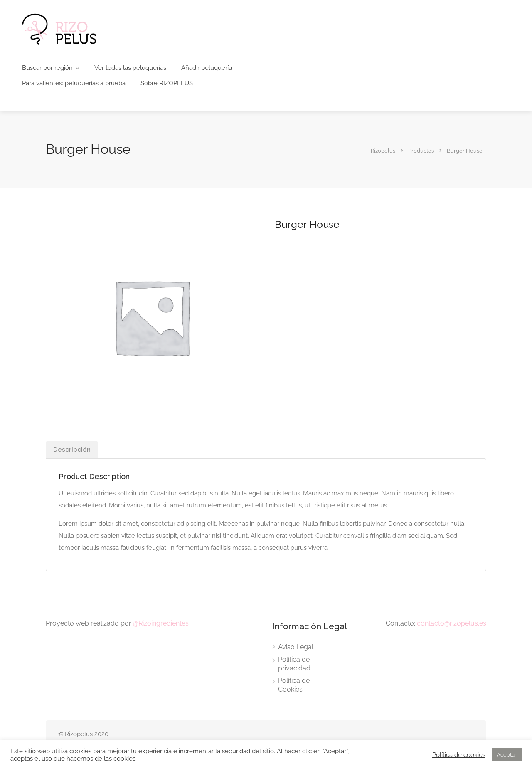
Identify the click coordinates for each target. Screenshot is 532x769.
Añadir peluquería (207, 68)
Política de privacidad (294, 664)
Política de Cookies (294, 685)
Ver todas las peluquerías (130, 68)
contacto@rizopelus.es (452, 623)
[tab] (72, 450)
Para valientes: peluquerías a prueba (74, 83)
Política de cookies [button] (459, 755)
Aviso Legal (296, 647)
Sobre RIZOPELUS (167, 83)
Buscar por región (47, 68)
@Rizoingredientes (161, 623)
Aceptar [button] (507, 755)
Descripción (72, 450)
